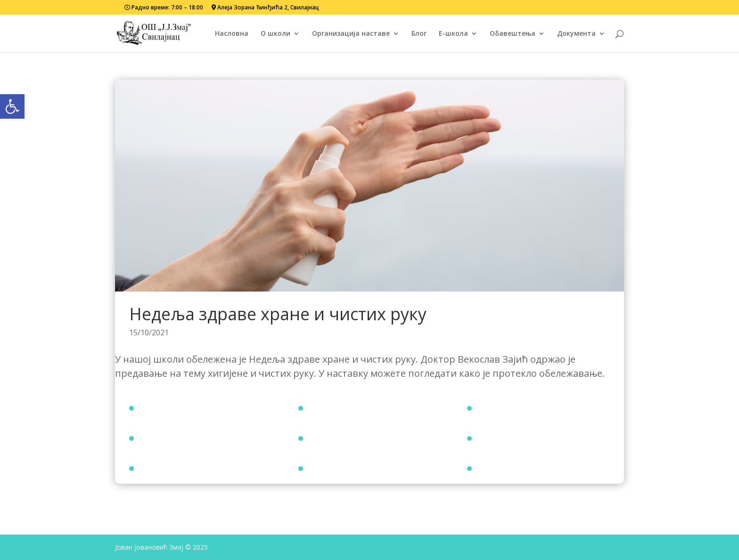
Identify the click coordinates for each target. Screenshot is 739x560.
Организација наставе (351, 34)
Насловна (232, 34)
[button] (12, 106)
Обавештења (513, 34)
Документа (576, 34)
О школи (275, 34)
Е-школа (453, 34)
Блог (419, 34)
